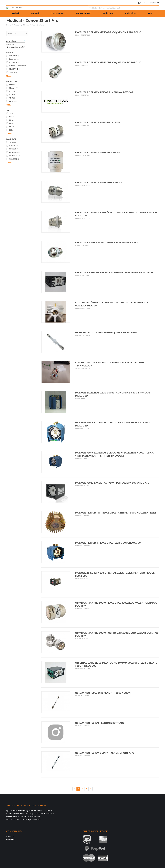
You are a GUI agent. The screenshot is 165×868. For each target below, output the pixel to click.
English (154, 3)
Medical (26, 25)
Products (17, 25)
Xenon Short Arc (38, 25)
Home (9, 25)
